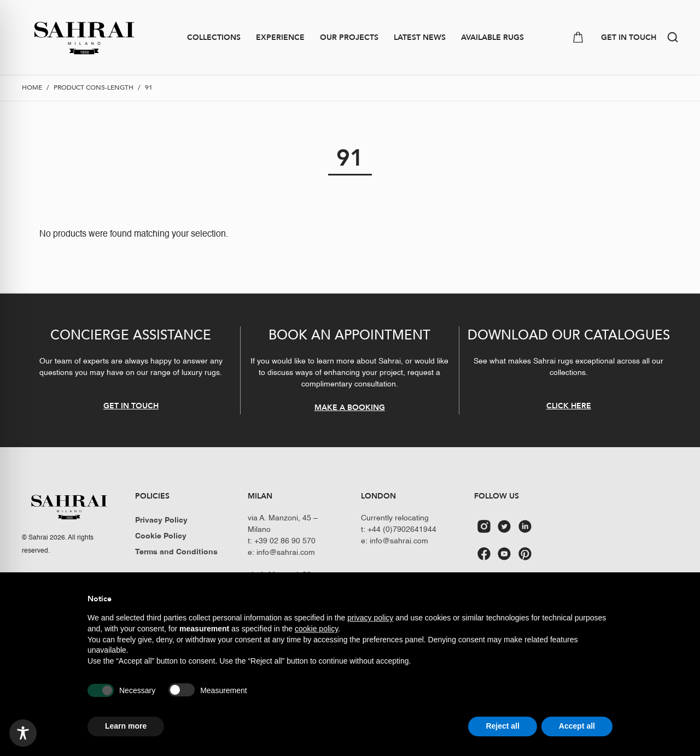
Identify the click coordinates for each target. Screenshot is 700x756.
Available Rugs (492, 37)
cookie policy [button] (316, 629)
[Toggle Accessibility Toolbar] (23, 733)
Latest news (420, 37)
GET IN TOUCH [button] (629, 37)
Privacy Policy (161, 520)
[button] (673, 37)
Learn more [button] (126, 726)
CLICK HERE (569, 406)
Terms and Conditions (176, 552)
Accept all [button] (577, 726)
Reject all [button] (502, 726)
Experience (280, 37)
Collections (214, 37)
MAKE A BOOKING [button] (350, 408)
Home (32, 87)
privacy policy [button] (370, 618)
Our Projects (349, 37)
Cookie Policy (161, 536)
